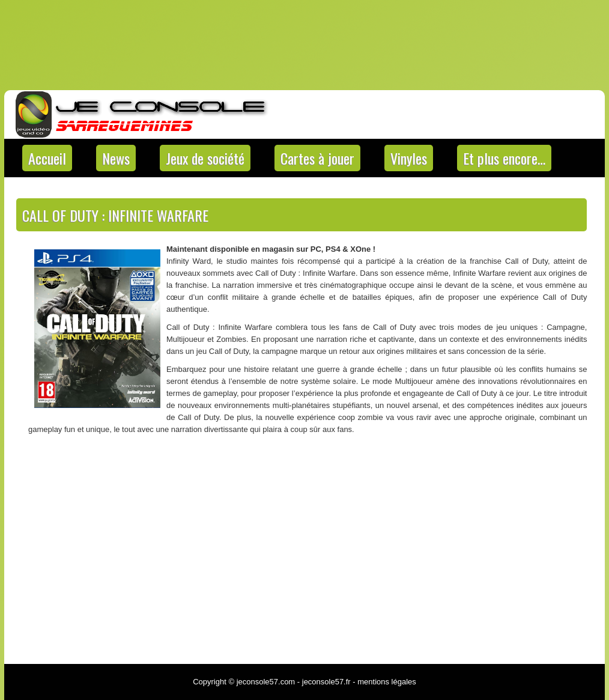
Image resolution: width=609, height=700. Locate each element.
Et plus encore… (504, 158)
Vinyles (409, 158)
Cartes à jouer (317, 158)
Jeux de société (205, 158)
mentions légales (387, 682)
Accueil (47, 158)
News (116, 158)
